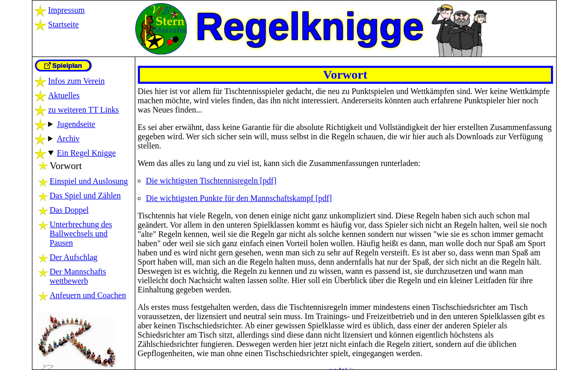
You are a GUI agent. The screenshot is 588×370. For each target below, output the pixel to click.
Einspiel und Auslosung (89, 181)
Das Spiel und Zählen (85, 196)
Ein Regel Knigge (86, 153)
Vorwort (66, 166)
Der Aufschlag (74, 257)
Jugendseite (76, 124)
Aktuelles (64, 95)
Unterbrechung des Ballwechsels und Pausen (81, 234)
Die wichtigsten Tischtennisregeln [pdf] (211, 181)
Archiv (68, 138)
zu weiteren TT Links (84, 110)
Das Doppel (69, 210)
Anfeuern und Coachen (88, 295)
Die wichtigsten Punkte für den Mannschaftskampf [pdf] (239, 198)
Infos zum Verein (77, 81)
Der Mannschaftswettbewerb (78, 276)
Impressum (67, 10)
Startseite (64, 24)
